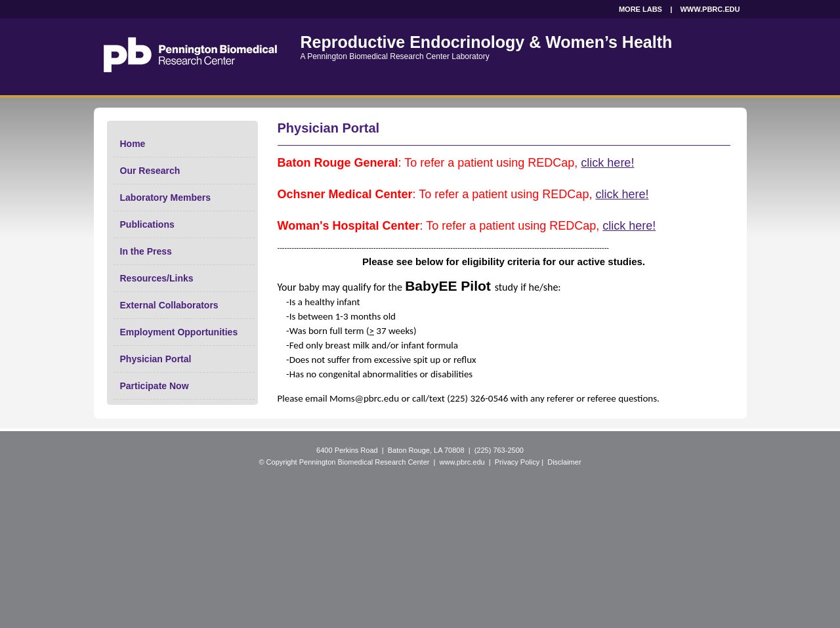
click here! (607, 163)
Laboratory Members (165, 198)
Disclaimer (564, 462)
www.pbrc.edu (462, 462)
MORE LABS (640, 9)
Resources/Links (157, 278)
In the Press (146, 251)
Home (133, 144)
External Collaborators (169, 305)
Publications (147, 224)
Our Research (150, 171)
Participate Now (155, 386)
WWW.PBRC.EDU (710, 9)
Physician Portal (156, 359)
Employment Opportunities (179, 332)
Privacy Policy (517, 462)
